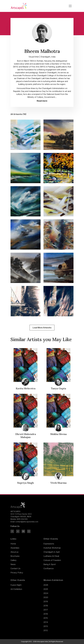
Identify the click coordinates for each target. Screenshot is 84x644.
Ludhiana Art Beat (51, 556)
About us (14, 552)
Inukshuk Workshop (52, 548)
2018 (46, 606)
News (13, 564)
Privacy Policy (17, 573)
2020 (46, 597)
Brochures (15, 556)
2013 (46, 626)
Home (13, 544)
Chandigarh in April (52, 552)
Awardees (15, 548)
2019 (46, 601)
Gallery (13, 560)
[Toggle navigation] (70, 6)
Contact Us (15, 568)
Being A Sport (50, 564)
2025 (46, 589)
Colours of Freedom (52, 560)
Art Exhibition (16, 589)
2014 (46, 622)
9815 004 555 (22, 519)
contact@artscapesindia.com (27, 522)
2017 (46, 610)
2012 (46, 630)
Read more (42, 101)
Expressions (49, 544)
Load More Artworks (42, 328)
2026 (46, 585)
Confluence (49, 568)
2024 (46, 593)
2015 (46, 618)
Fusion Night (16, 585)
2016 (46, 614)
